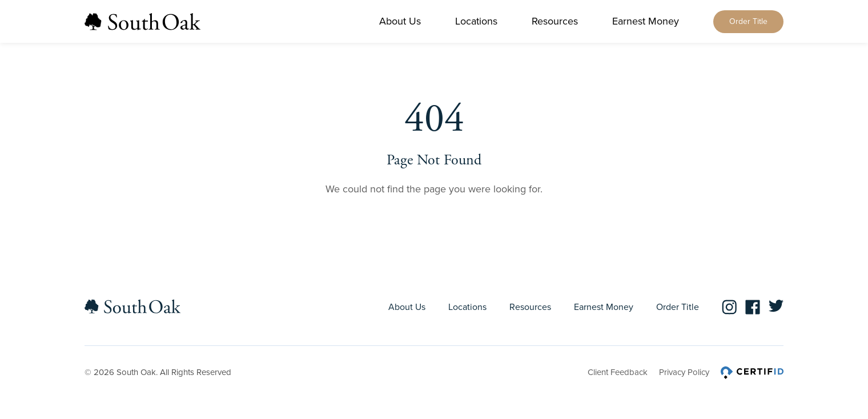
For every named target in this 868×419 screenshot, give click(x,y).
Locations (476, 21)
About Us (400, 21)
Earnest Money (646, 21)
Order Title (748, 21)
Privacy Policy (684, 372)
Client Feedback (618, 372)
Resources (555, 21)
